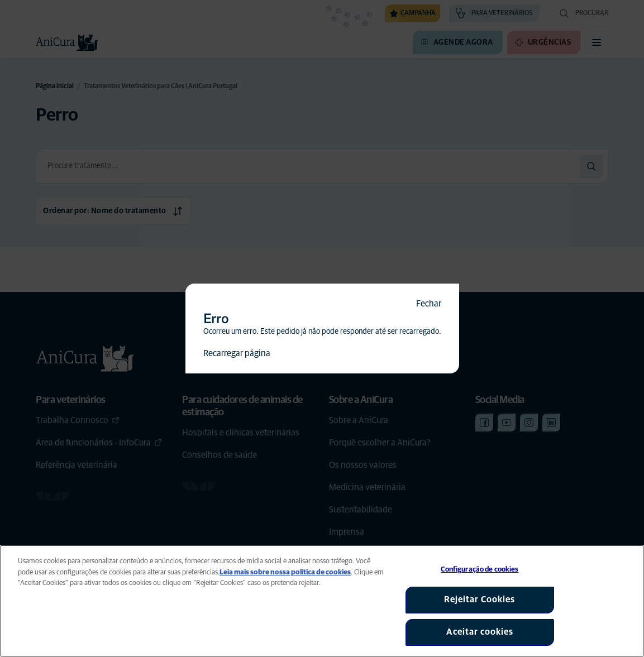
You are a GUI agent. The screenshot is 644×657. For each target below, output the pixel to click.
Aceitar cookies (480, 632)
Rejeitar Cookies (480, 600)
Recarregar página (237, 353)
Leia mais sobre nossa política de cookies (285, 572)
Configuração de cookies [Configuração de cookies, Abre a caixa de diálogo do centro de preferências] (480, 570)
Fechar (429, 304)
